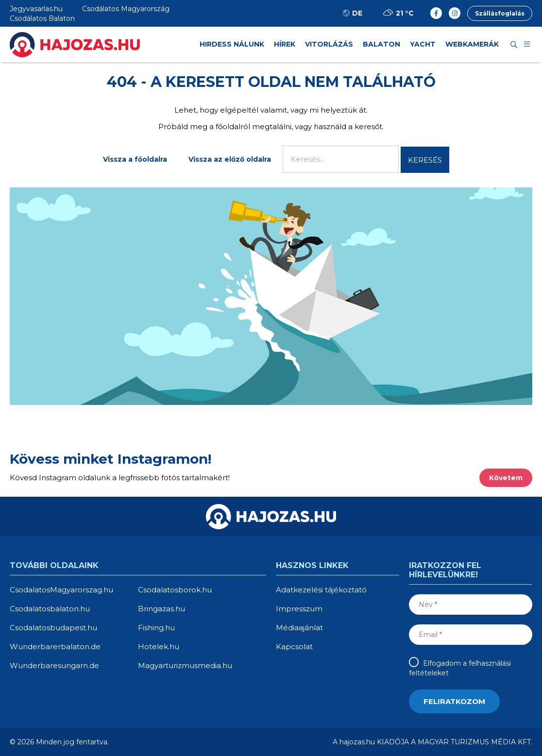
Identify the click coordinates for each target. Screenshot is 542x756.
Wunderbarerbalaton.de (55, 647)
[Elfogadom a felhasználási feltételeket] (415, 662)
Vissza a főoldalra (135, 159)
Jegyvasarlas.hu (36, 9)
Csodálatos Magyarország (126, 9)
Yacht (423, 44)
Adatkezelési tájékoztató (321, 590)
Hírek (285, 44)
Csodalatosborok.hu (175, 590)
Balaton (381, 44)
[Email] (471, 635)
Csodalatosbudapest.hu (53, 628)
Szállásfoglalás (500, 13)
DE (352, 13)
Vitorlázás (329, 44)
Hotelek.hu (159, 647)
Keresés (425, 160)
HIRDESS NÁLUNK (232, 44)
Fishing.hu (156, 628)
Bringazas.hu (161, 609)
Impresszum (299, 609)
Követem (506, 478)
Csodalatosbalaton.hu (50, 609)
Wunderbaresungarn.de (54, 665)
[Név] (471, 605)
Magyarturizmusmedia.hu (185, 665)
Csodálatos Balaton (42, 18)
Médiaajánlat (299, 628)
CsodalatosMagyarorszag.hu (61, 590)
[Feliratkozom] (454, 701)
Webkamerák (472, 44)
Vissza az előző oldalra (230, 159)
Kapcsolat (294, 647)
